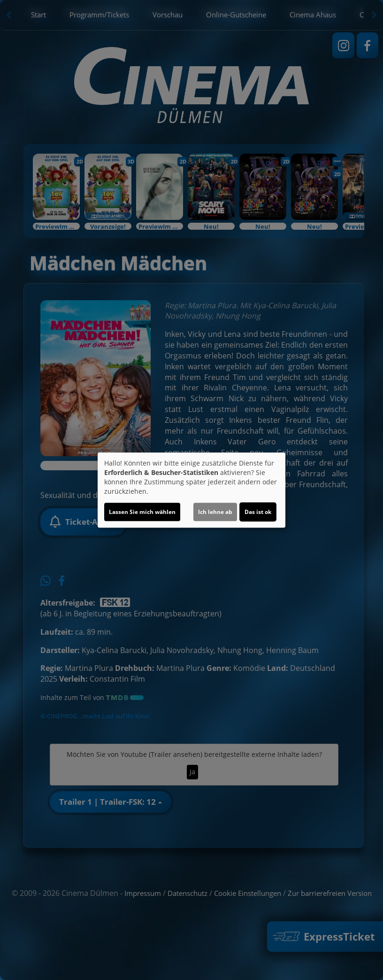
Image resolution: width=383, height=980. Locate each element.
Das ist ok (258, 512)
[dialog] (191, 490)
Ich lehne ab (215, 512)
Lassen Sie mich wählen (142, 512)
